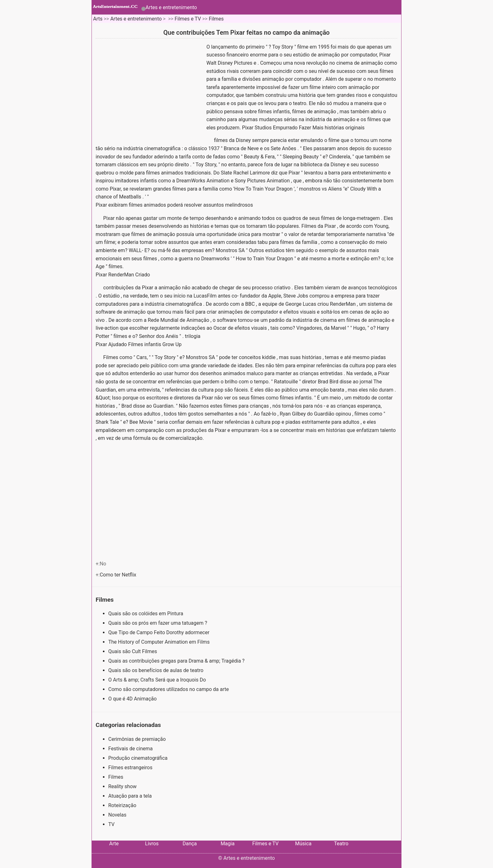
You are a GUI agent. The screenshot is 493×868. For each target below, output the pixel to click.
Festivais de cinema (131, 749)
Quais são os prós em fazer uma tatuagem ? (158, 623)
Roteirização (122, 805)
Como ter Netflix (119, 575)
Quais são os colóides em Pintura (146, 614)
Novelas (117, 815)
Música (303, 844)
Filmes (216, 19)
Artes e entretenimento (171, 7)
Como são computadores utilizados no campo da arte (169, 689)
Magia (228, 844)
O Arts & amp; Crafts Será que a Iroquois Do (158, 680)
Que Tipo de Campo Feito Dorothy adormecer (159, 632)
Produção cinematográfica (138, 758)
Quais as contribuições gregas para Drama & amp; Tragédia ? (177, 661)
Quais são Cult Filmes (133, 651)
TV (111, 824)
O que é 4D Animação (133, 699)
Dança (190, 844)
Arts (98, 19)
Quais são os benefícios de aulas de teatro (156, 670)
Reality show (122, 786)
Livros (152, 844)
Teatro (341, 844)
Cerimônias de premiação (137, 739)
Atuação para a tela (130, 796)
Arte (114, 844)
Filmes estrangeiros (130, 768)
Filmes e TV (188, 19)
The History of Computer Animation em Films (160, 642)
